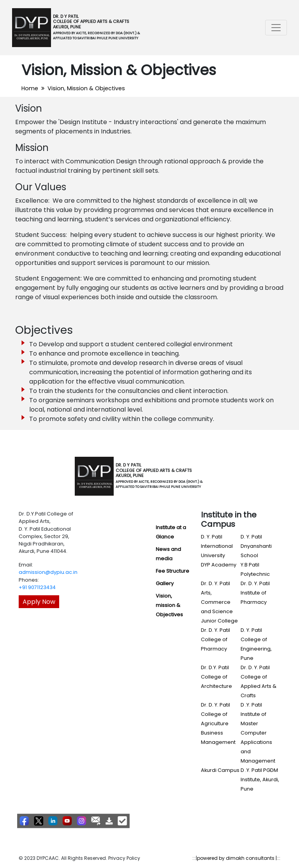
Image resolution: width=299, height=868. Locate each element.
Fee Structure (172, 571)
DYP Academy (219, 565)
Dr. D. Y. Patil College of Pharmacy (215, 639)
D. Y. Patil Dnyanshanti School (256, 546)
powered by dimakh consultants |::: (239, 858)
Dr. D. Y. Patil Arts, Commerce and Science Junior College (219, 602)
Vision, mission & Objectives (169, 605)
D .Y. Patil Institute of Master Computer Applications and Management (258, 733)
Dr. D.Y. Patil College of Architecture (216, 677)
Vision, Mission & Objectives (86, 88)
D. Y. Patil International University (217, 546)
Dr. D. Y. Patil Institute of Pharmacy (255, 593)
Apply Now (39, 602)
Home (30, 88)
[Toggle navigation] (276, 28)
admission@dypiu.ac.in (48, 572)
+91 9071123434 (37, 587)
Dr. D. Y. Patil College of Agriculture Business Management (218, 723)
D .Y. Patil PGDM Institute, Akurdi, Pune (260, 779)
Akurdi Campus (220, 770)
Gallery (165, 583)
